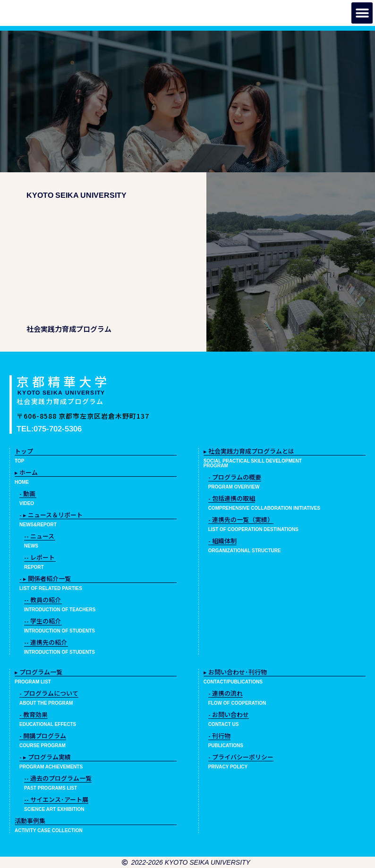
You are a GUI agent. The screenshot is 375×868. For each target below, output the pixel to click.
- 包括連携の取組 (232, 498)
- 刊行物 (219, 736)
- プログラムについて (49, 693)
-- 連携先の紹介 (46, 642)
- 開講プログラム (43, 736)
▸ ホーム (26, 472)
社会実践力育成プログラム (60, 401)
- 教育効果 (34, 714)
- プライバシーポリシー (241, 757)
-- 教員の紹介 (43, 600)
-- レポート (39, 557)
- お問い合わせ (229, 714)
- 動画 (27, 493)
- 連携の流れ (226, 693)
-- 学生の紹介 (43, 621)
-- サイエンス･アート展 (56, 799)
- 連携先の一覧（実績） (241, 519)
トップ (24, 451)
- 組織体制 (222, 541)
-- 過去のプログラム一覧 (58, 778)
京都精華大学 (63, 381)
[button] (362, 13)
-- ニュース (39, 536)
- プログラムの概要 (235, 477)
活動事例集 (30, 821)
